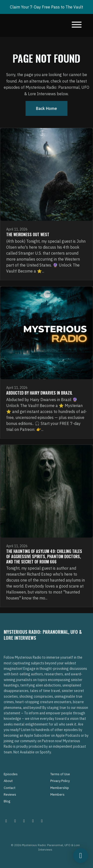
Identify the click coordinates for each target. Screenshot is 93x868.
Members (57, 795)
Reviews (10, 795)
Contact (10, 788)
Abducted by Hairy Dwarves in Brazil (39, 393)
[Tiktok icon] (33, 821)
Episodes (11, 774)
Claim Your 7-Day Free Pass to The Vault (46, 7)
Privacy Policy (60, 781)
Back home (46, 108)
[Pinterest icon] (15, 821)
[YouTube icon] (42, 821)
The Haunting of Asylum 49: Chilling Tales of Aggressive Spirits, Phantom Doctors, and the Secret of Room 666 (44, 556)
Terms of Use (60, 774)
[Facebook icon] (24, 821)
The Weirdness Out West (28, 234)
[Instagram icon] (6, 821)
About (8, 781)
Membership (60, 788)
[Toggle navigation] (77, 25)
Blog (7, 801)
